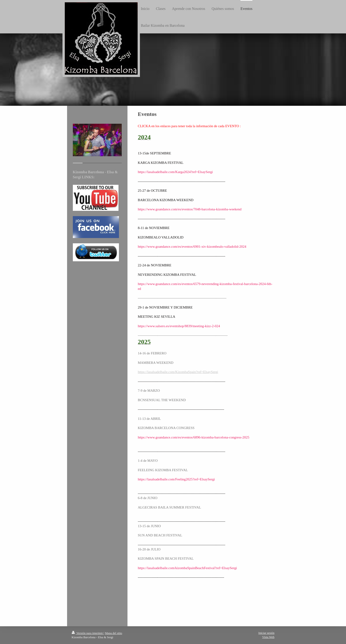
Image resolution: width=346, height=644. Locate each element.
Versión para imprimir (88, 633)
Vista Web (268, 637)
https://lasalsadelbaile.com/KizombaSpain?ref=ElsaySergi (178, 372)
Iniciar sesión (266, 633)
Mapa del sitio (113, 633)
